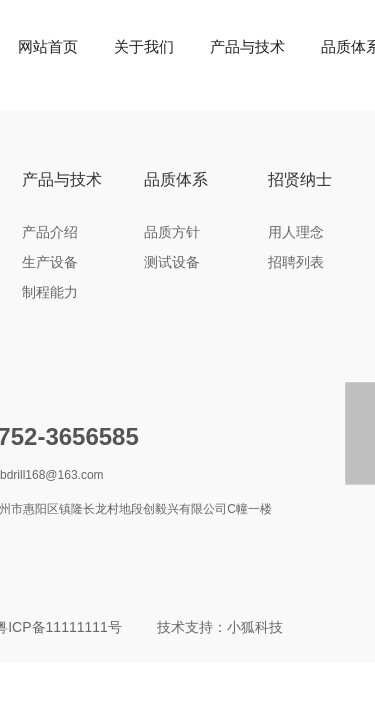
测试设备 (172, 262)
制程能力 (50, 292)
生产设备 (50, 262)
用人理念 (296, 232)
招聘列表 (296, 262)
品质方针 (172, 232)
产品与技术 (247, 46)
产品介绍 (50, 232)
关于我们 (144, 46)
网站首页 (48, 46)
